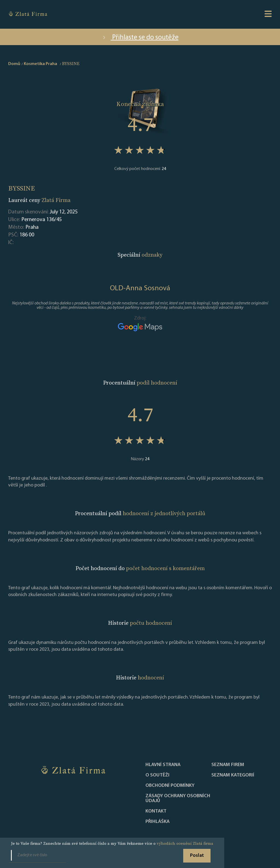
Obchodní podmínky (170, 786)
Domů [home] (14, 64)
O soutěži (157, 775)
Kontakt (156, 811)
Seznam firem (228, 765)
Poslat (197, 856)
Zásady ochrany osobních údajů (178, 799)
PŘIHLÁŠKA (157, 822)
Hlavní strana (163, 765)
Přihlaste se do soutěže (140, 38)
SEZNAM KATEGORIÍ (233, 775)
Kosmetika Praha (40, 64)
